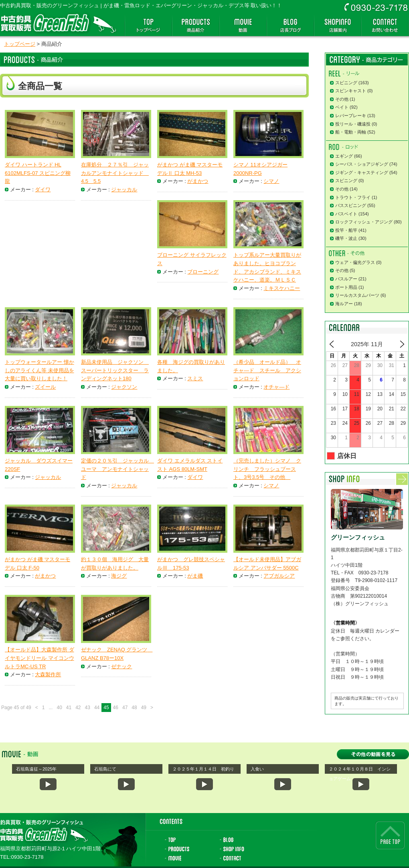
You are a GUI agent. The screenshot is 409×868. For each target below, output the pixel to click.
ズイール (45, 387)
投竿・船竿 (346, 230)
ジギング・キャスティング (362, 172)
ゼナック (121, 666)
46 (116, 708)
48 (134, 708)
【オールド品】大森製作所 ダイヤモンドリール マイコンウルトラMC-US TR (39, 658)
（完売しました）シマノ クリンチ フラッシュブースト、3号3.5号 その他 (267, 469)
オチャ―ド (276, 387)
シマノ (271, 181)
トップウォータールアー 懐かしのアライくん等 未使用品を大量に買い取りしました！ (39, 370)
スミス (195, 378)
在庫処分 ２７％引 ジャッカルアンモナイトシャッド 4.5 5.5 (115, 173)
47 (125, 708)
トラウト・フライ (353, 197)
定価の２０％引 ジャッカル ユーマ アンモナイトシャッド (117, 469)
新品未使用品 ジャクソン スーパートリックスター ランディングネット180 (115, 370)
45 (106, 708)
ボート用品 (346, 287)
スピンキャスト (351, 91)
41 (69, 708)
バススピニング (351, 205)
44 (97, 708)
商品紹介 (196, 25)
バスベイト (346, 214)
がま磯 (195, 576)
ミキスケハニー (282, 288)
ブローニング (203, 272)
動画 (243, 25)
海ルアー (344, 304)
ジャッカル (124, 190)
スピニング (346, 83)
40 (59, 708)
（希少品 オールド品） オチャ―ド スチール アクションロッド (267, 370)
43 (88, 708)
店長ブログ (290, 25)
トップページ (148, 25)
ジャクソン (124, 387)
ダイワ (43, 190)
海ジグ (119, 576)
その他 (342, 99)
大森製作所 (48, 674)
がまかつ (198, 181)
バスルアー (346, 279)
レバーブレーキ (351, 116)
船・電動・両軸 (351, 132)
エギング (344, 156)
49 (144, 708)
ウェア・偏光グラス (355, 262)
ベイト (342, 107)
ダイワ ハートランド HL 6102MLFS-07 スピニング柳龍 (38, 173)
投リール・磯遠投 (353, 124)
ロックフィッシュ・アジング (364, 222)
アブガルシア (279, 576)
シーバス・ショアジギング (362, 164)
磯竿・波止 (346, 238)
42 (78, 708)
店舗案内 (338, 25)
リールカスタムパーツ (357, 295)
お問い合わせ (385, 25)
